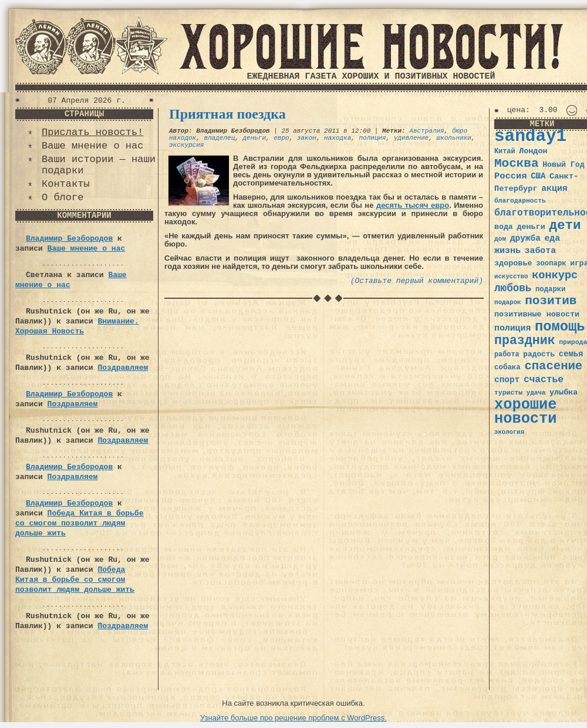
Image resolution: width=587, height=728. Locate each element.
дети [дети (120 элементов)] (565, 225)
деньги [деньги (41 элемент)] (531, 227)
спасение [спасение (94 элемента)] (553, 366)
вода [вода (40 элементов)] (504, 227)
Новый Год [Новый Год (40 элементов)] (563, 165)
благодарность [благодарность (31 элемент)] (520, 201)
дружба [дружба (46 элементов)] (525, 238)
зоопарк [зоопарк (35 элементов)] (551, 264)
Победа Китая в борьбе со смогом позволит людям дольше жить (79, 523)
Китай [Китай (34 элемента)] (505, 151)
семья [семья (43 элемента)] (571, 354)
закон (307, 138)
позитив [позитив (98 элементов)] (551, 301)
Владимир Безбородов (69, 239)
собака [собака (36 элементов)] (507, 368)
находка (338, 138)
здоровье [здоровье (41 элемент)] (513, 263)
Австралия (426, 131)
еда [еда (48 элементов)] (552, 238)
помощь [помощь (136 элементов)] (560, 327)
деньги (254, 138)
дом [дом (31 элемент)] (500, 239)
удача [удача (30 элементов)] (536, 393)
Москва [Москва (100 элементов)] (517, 164)
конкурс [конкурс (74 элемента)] (555, 276)
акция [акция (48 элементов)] (554, 188)
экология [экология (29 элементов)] (509, 432)
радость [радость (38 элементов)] (539, 354)
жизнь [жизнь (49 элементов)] (507, 251)
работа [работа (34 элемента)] (507, 355)
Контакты (66, 184)
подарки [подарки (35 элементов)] (550, 289)
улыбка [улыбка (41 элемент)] (564, 392)
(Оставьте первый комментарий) (417, 281)
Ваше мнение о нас (92, 146)
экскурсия (186, 145)
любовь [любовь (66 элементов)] (513, 288)
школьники (454, 138)
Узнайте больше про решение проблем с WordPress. (293, 718)
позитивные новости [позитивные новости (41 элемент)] (537, 314)
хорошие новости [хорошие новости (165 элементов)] (526, 412)
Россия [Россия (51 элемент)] (511, 176)
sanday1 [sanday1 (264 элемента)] (530, 136)
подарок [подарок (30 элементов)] (508, 302)
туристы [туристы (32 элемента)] (508, 392)
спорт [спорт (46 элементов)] (507, 380)
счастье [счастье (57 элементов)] (544, 380)
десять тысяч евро (413, 205)
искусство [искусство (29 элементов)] (511, 277)
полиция (373, 138)
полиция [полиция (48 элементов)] (512, 328)
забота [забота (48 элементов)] (540, 251)
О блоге (63, 198)
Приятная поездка (227, 114)
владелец (219, 138)
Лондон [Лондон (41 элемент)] (533, 151)
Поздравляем (123, 368)
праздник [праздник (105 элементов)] (525, 341)
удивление (411, 138)
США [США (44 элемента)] (538, 176)
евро (281, 138)
